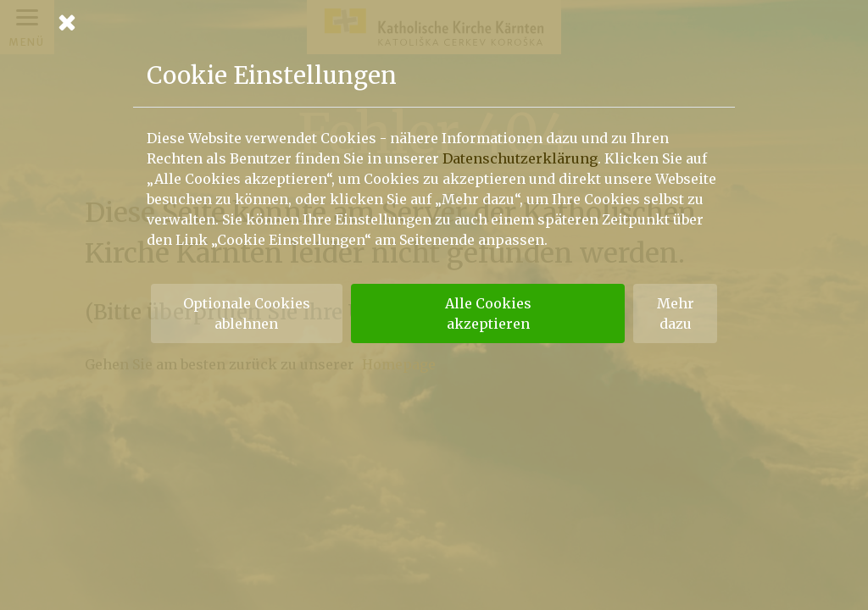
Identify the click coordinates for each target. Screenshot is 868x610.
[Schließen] (434, 22)
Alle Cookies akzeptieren (488, 313)
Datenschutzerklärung (520, 158)
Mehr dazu (676, 313)
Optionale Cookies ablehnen (247, 313)
